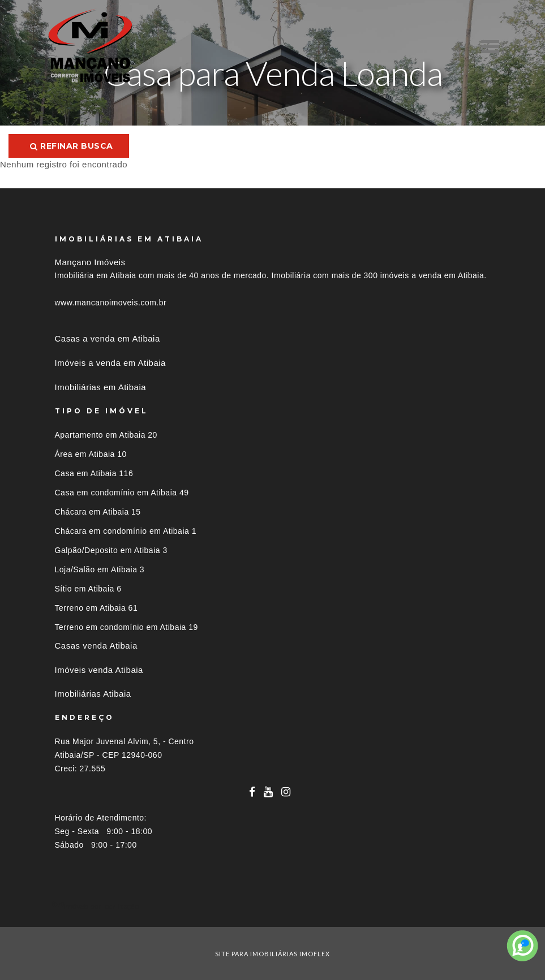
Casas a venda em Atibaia (108, 338)
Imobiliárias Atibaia (93, 694)
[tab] (273, 906)
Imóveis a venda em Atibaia (110, 363)
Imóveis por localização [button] (101, 906)
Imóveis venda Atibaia (99, 670)
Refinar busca (72, 146)
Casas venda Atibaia (96, 646)
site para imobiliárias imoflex (272, 954)
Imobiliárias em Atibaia (101, 387)
